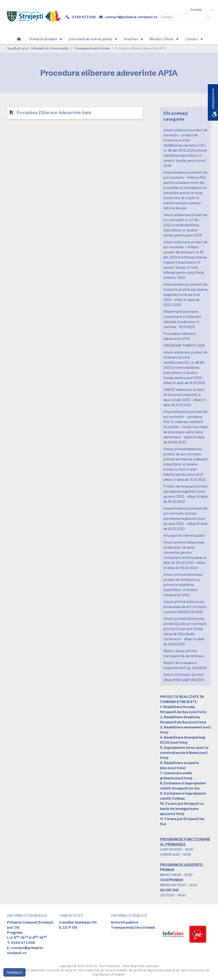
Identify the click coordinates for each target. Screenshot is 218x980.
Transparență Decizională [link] (133, 927)
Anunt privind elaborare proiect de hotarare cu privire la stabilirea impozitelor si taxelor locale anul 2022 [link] (183, 585)
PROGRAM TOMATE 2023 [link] (184, 345)
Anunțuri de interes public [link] (184, 535)
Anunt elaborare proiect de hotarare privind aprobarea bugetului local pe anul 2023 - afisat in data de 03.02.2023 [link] (185, 295)
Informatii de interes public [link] (50, 48)
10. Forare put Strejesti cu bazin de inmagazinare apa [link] (182, 809)
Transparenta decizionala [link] (92, 48)
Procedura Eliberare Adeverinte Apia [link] (54, 113)
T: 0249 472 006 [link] (21, 943)
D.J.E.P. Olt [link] (68, 927)
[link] (34, 17)
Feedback (14, 972)
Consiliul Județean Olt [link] (78, 922)
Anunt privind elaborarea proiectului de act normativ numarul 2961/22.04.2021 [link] (185, 607)
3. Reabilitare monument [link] (181, 727)
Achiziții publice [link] (125, 922)
